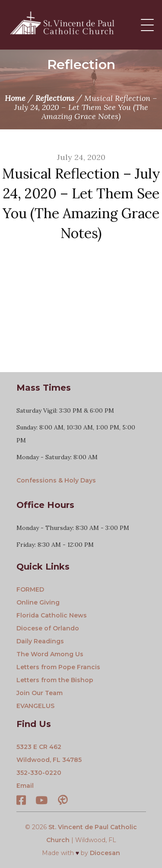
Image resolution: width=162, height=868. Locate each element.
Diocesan (105, 853)
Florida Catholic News (52, 615)
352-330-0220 (39, 773)
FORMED (30, 589)
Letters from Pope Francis (58, 667)
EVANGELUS (35, 706)
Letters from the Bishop (55, 680)
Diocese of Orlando (48, 628)
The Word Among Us (50, 654)
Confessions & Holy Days (56, 480)
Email (25, 786)
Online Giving (38, 602)
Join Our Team (40, 693)
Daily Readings (40, 641)
